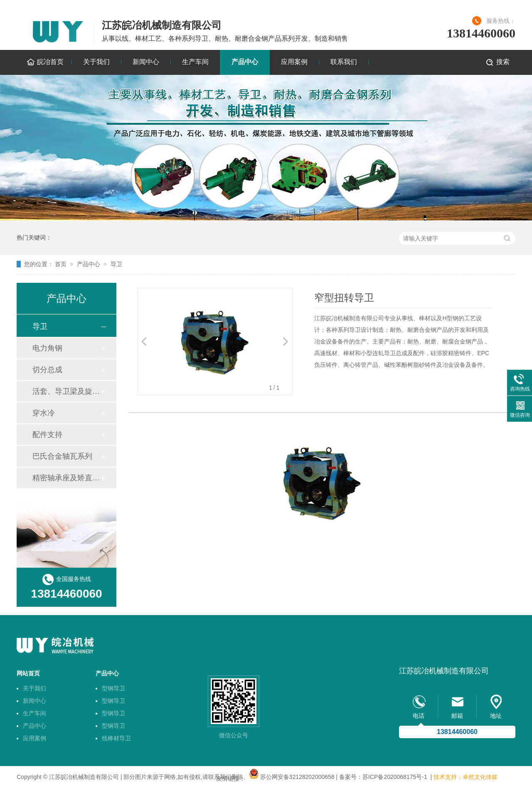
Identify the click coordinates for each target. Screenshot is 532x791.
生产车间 (195, 62)
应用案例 (294, 62)
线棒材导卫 (116, 738)
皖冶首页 (50, 62)
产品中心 (245, 62)
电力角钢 (47, 348)
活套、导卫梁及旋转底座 (66, 391)
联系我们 (344, 62)
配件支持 (47, 435)
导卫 (116, 264)
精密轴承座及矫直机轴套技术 (66, 478)
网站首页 (28, 673)
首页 (61, 264)
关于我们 (96, 62)
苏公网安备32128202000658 (297, 777)
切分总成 (47, 370)
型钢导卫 (113, 688)
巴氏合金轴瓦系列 (62, 456)
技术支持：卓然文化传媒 (465, 777)
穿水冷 (44, 413)
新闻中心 (146, 62)
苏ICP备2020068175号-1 (395, 777)
